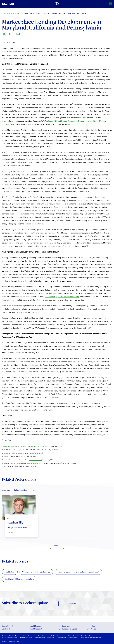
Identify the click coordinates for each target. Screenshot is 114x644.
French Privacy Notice (26, 637)
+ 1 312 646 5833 (20, 528)
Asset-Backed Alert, (36, 460)
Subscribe (72, 604)
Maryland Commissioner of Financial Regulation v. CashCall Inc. (24, 447)
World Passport (36, 629)
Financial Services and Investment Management (78, 572)
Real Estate (10, 572)
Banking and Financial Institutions (19, 579)
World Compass (36, 626)
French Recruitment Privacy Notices (44, 637)
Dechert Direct (7, 626)
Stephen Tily (15, 522)
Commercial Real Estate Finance (36, 572)
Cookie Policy (42, 636)
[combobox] (24, 490)
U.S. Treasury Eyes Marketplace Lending (62, 297)
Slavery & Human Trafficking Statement (67, 637)
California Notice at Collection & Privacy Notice (80, 636)
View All (57, 546)
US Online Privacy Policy (29, 636)
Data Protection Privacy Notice (57, 636)
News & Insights (15, 13)
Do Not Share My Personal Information (91, 637)
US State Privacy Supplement (10, 637)
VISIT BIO (10, 533)
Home (4, 13)
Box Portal (6, 629)
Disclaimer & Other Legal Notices (11, 636)
